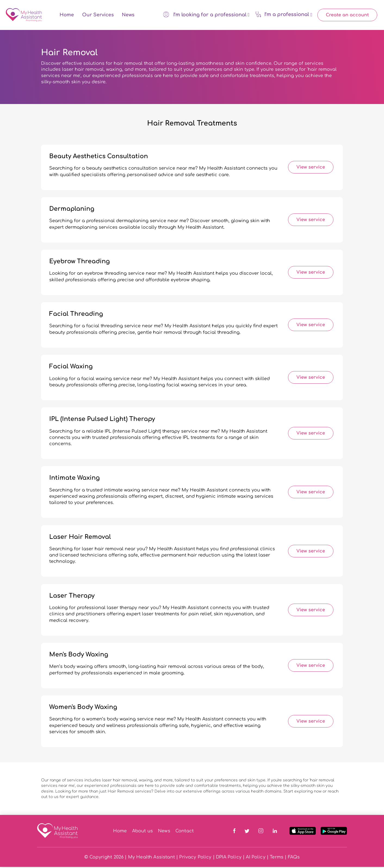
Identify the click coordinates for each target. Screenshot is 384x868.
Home (67, 16)
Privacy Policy (195, 858)
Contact (185, 832)
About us (143, 832)
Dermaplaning (72, 210)
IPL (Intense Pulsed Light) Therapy (102, 420)
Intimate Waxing (75, 479)
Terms (277, 858)
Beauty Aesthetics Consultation (99, 157)
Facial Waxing (71, 368)
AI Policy (256, 858)
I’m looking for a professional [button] (206, 15)
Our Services (98, 16)
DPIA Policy (229, 858)
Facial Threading (76, 315)
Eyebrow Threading (80, 263)
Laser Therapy (72, 597)
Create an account (347, 16)
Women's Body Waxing (83, 708)
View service (311, 169)
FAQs (294, 858)
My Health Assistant (151, 858)
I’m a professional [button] (284, 15)
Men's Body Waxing (79, 656)
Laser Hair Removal (80, 538)
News (128, 16)
